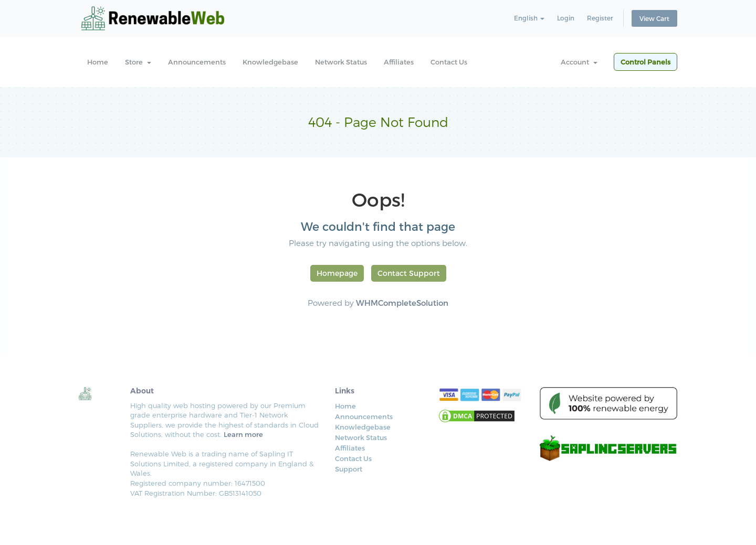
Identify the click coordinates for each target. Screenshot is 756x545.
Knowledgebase (270, 62)
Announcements (197, 62)
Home (98, 62)
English (529, 18)
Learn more (243, 434)
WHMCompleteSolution (402, 303)
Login (566, 18)
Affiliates (399, 62)
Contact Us (449, 62)
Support (349, 469)
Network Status (341, 62)
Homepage (337, 273)
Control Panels (645, 62)
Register (600, 18)
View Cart (654, 18)
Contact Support (409, 273)
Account (579, 62)
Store (138, 62)
